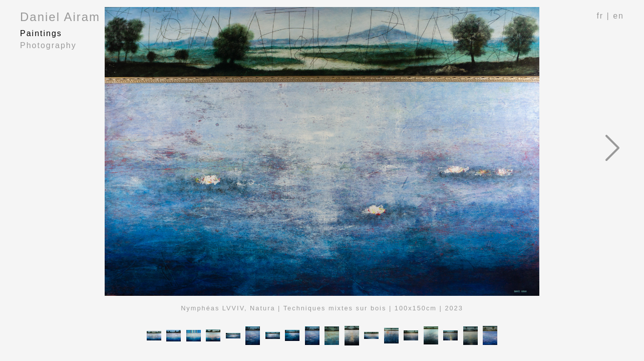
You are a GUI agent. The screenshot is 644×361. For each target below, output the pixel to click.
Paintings (41, 33)
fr (600, 16)
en (618, 16)
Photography (48, 45)
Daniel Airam (60, 17)
